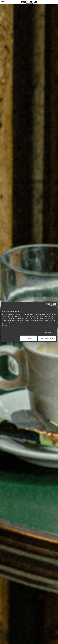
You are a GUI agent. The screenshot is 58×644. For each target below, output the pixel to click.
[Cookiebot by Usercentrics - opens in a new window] (48, 304)
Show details (48, 332)
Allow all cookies (47, 338)
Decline (29, 338)
